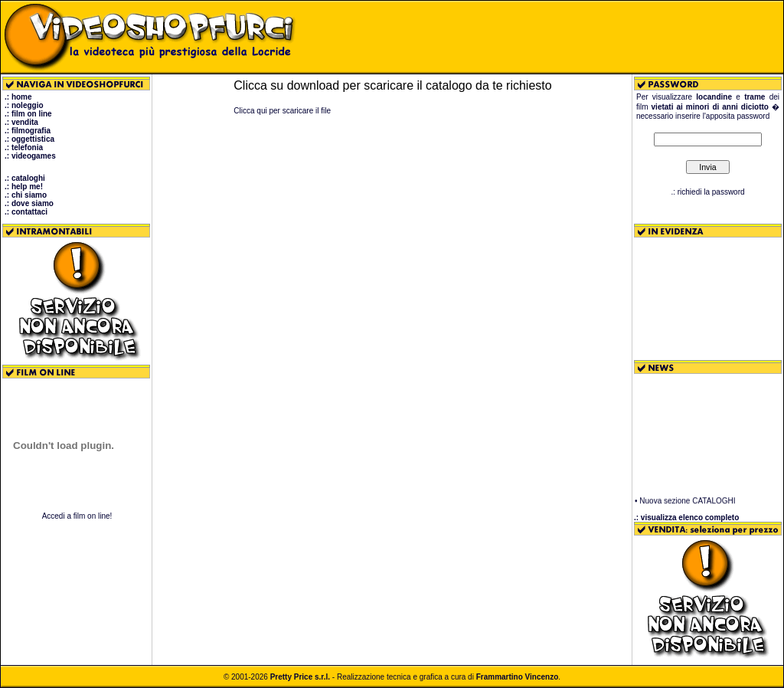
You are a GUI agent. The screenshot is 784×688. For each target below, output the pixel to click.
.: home (18, 97)
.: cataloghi (25, 178)
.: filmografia (28, 131)
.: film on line (28, 114)
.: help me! (24, 187)
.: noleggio (24, 105)
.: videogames (30, 156)
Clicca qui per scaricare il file (282, 111)
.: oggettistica (29, 139)
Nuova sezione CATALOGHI (687, 502)
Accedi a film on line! (77, 516)
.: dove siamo (29, 203)
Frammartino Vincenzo (518, 677)
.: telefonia (24, 147)
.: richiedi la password (707, 192)
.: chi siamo (26, 195)
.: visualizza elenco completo (686, 518)
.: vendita (21, 122)
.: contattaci (26, 212)
